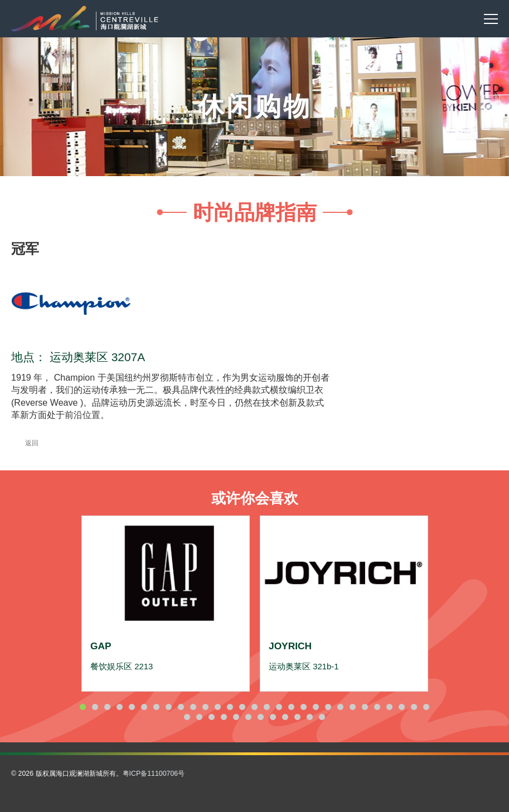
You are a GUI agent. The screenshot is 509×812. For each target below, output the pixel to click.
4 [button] (120, 707)
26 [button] (390, 707)
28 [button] (414, 707)
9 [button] (181, 707)
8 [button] (169, 707)
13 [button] (230, 707)
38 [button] (285, 717)
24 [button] (365, 707)
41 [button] (322, 717)
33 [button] (224, 717)
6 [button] (144, 707)
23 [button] (353, 707)
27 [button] (402, 707)
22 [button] (341, 707)
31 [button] (200, 717)
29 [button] (426, 707)
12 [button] (218, 707)
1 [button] (83, 707)
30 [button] (187, 717)
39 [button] (298, 717)
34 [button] (236, 717)
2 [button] (95, 707)
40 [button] (310, 717)
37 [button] (273, 717)
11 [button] (206, 707)
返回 (25, 443)
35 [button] (249, 717)
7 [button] (157, 707)
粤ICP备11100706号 (154, 774)
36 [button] (261, 717)
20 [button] (316, 707)
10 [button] (193, 707)
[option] (166, 604)
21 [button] (328, 707)
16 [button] (267, 707)
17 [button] (279, 707)
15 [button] (255, 707)
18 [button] (292, 707)
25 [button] (377, 707)
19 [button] (304, 707)
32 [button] (212, 717)
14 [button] (243, 707)
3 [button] (108, 707)
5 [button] (132, 707)
